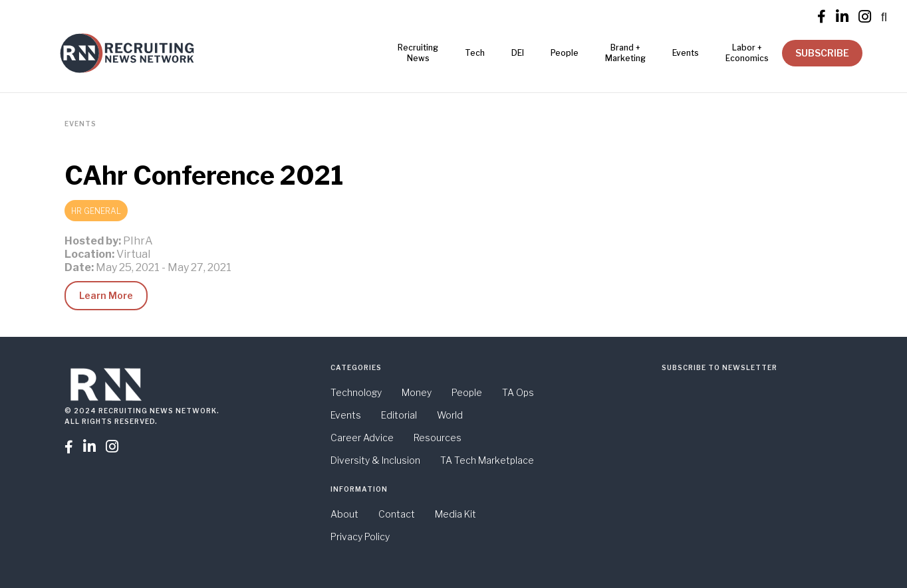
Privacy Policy (360, 537)
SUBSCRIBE (822, 53)
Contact (397, 514)
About (344, 514)
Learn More (106, 295)
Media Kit (455, 514)
